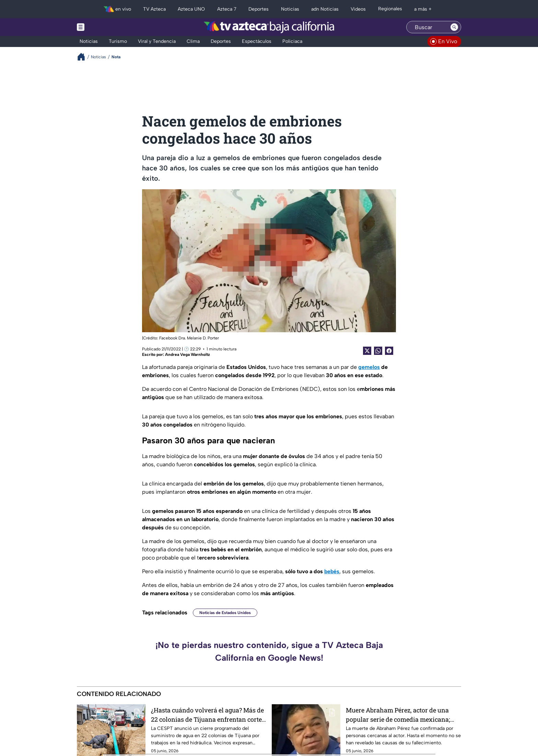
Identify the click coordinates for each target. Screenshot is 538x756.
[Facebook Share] (389, 351)
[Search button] (454, 27)
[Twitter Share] (367, 351)
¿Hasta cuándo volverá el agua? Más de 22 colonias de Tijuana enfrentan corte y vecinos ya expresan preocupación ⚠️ (208, 715)
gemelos (369, 367)
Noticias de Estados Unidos (225, 613)
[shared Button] (378, 351)
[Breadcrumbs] (84, 57)
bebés (332, 571)
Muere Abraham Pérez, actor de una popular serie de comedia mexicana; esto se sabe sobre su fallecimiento (398, 715)
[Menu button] (104, 27)
